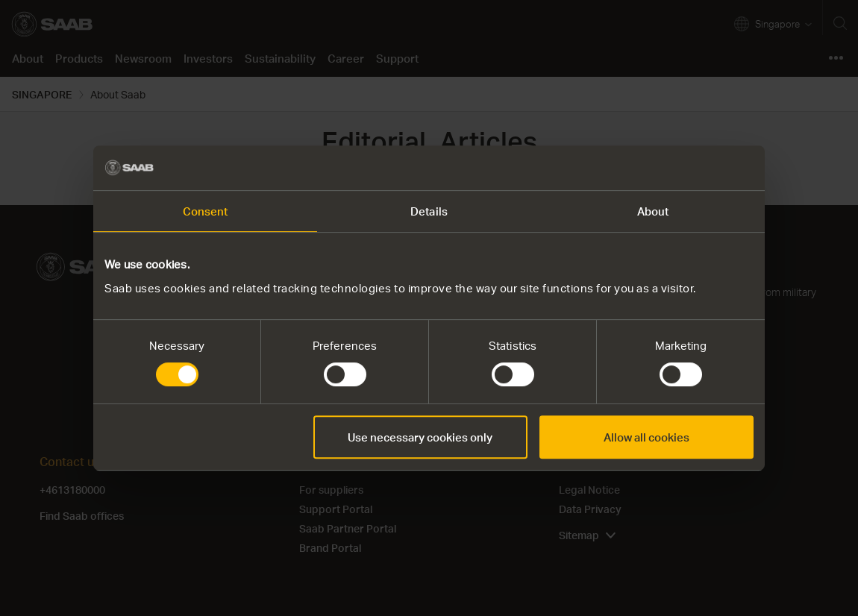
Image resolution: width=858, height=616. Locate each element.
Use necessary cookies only (420, 437)
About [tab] (653, 211)
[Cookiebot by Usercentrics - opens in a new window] (688, 168)
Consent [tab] (206, 211)
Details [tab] (429, 211)
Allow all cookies (646, 437)
